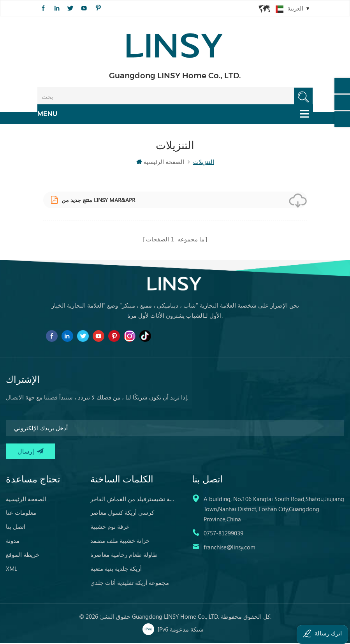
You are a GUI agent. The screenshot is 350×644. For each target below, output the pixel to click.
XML (11, 569)
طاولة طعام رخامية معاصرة (124, 555)
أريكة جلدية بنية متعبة (116, 569)
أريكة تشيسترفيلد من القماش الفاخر (133, 500)
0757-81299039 (223, 534)
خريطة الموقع (23, 555)
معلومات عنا (21, 513)
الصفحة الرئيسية (160, 164)
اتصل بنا (16, 527)
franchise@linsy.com (230, 548)
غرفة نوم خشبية (110, 527)
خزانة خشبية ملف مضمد (120, 541)
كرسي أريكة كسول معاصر (122, 513)
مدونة (13, 541)
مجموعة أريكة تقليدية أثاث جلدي (130, 583)
